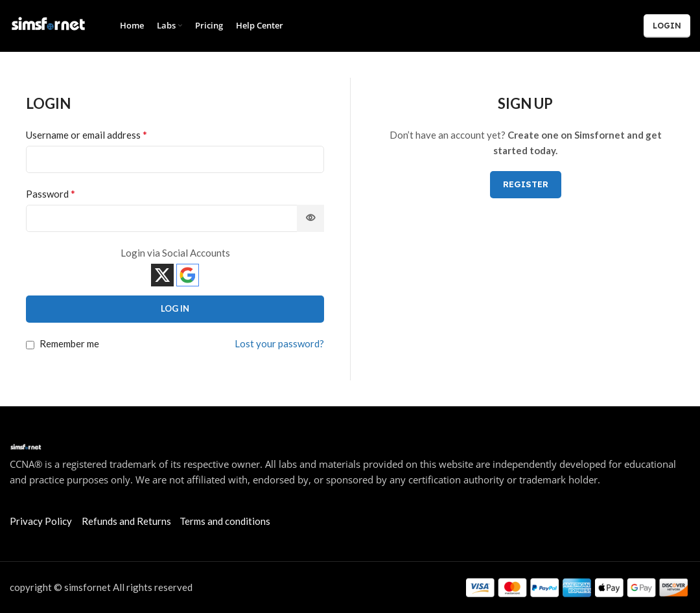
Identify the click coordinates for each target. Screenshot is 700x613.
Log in (175, 308)
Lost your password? (279, 343)
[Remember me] (30, 345)
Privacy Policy (41, 521)
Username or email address (87, 134)
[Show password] (310, 218)
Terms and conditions (225, 521)
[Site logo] (49, 25)
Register (526, 184)
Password (51, 193)
